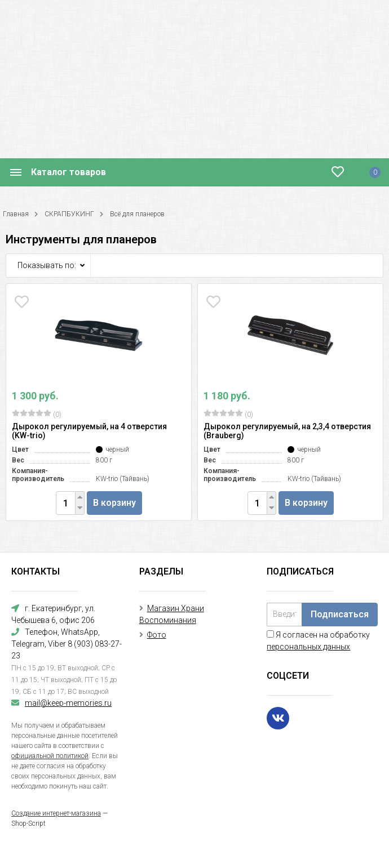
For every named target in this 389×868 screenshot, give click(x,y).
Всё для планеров (137, 214)
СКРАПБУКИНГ (69, 214)
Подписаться (340, 614)
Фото (157, 635)
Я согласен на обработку (318, 641)
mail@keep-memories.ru (68, 703)
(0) (37, 414)
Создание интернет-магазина (56, 813)
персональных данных (308, 647)
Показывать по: (47, 265)
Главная (16, 214)
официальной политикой (50, 756)
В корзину (114, 503)
